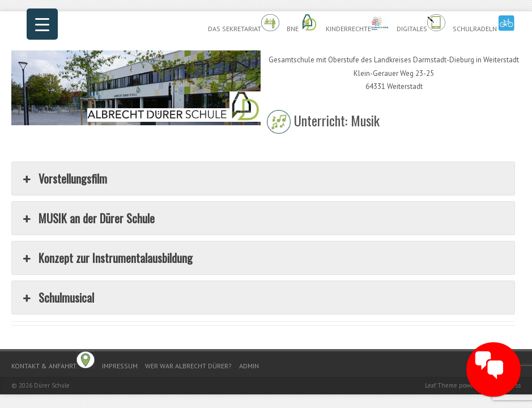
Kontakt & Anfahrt (53, 361)
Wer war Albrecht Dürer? (188, 366)
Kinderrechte (357, 24)
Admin (249, 366)
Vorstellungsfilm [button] (64, 178)
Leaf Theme (441, 385)
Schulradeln (484, 24)
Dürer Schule (52, 385)
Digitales (421, 24)
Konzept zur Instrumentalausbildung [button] (107, 258)
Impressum (120, 366)
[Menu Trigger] (42, 24)
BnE (303, 24)
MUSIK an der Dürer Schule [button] (88, 218)
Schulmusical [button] (57, 297)
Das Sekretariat (244, 24)
